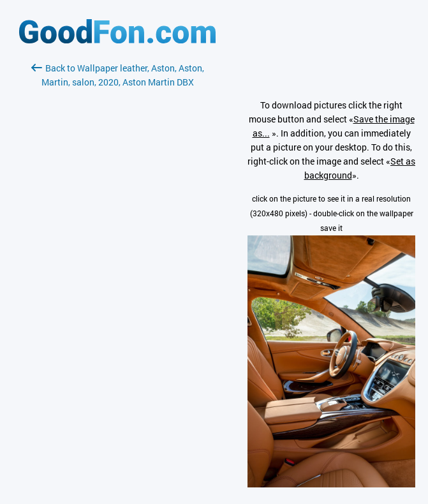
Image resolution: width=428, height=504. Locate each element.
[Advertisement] (117, 241)
